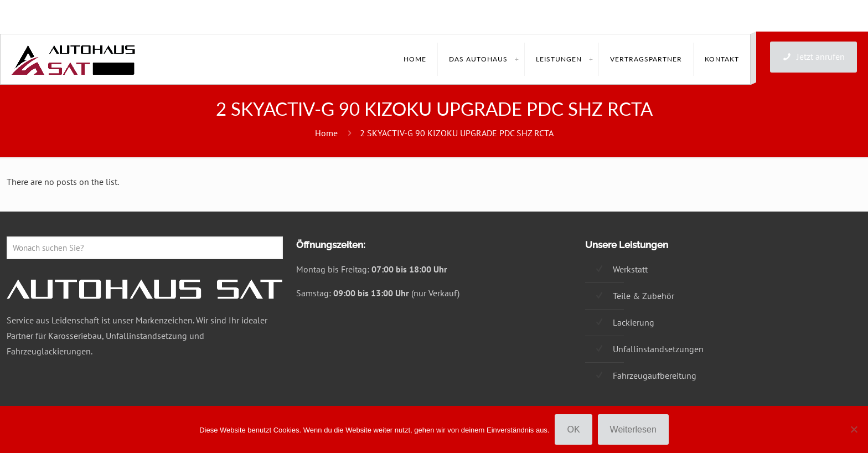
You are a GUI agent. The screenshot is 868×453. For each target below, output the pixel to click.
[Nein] (854, 429)
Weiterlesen (633, 429)
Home (326, 133)
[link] (516, 59)
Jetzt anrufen (813, 56)
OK (573, 429)
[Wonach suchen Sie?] (145, 248)
